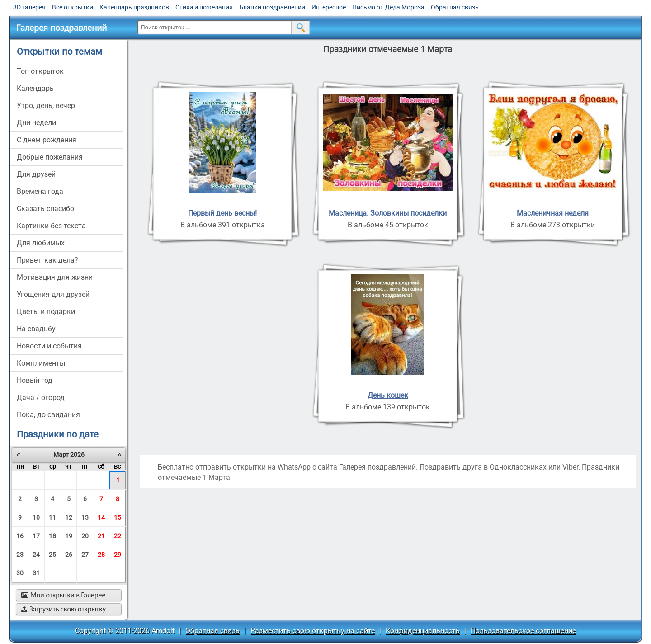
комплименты (41, 363)
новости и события (49, 346)
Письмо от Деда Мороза (388, 7)
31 (36, 573)
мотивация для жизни (55, 277)
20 (85, 536)
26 (69, 555)
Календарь (35, 88)
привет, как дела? (47, 260)
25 (52, 555)
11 (52, 517)
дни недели (36, 123)
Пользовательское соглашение (523, 631)
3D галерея (29, 7)
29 (118, 555)
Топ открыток (40, 71)
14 (101, 517)
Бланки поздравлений (272, 7)
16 (20, 536)
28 (101, 555)
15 (118, 517)
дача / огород (41, 397)
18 (52, 536)
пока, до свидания (48, 415)
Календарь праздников (134, 7)
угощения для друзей (53, 294)
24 (36, 555)
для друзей (36, 174)
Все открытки (73, 7)
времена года (40, 191)
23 (20, 555)
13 (85, 517)
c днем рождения (47, 140)
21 (101, 536)
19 (69, 536)
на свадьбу (36, 329)
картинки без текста (51, 226)
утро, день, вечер (46, 106)
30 (20, 573)
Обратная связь (455, 7)
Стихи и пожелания (204, 7)
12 (69, 517)
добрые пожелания (50, 157)
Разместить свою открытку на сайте (313, 631)
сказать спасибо (45, 209)
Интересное (329, 7)
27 (85, 555)
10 (36, 517)
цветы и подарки (46, 312)
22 (118, 536)
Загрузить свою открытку (64, 609)
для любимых (41, 243)
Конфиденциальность (423, 631)
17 (36, 536)
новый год (35, 380)
